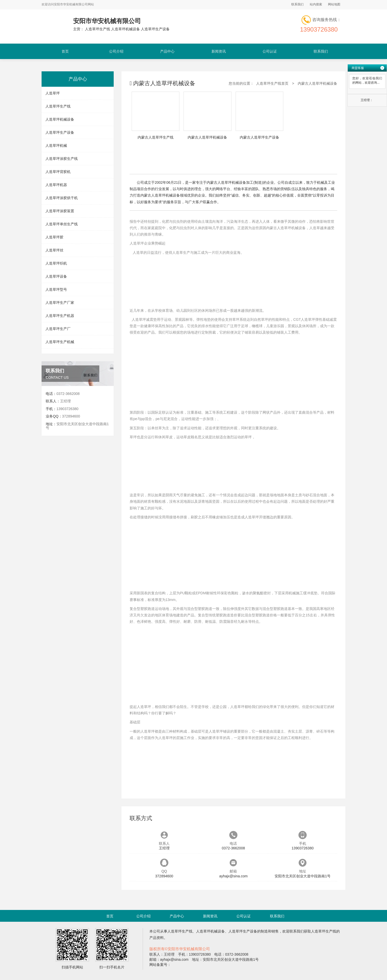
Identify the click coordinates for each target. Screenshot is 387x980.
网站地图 (334, 4)
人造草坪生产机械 (60, 342)
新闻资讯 (219, 51)
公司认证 (270, 51)
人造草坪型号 (56, 289)
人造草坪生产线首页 (272, 83)
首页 (65, 51)
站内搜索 (316, 4)
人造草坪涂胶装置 (60, 211)
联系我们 (297, 4)
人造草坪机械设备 (60, 119)
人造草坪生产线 (58, 106)
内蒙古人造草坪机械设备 (317, 83)
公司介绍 (116, 51)
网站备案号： (160, 965)
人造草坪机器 (56, 185)
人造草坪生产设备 (60, 132)
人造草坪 (53, 93)
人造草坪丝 (54, 250)
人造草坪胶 (54, 237)
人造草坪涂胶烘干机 (62, 198)
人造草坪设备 (56, 276)
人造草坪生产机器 (60, 316)
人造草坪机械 (56, 145)
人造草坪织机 (56, 263)
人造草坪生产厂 (58, 329)
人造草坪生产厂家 (60, 303)
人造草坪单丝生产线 (62, 224)
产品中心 (167, 51)
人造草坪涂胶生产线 (62, 159)
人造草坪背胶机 (58, 172)
